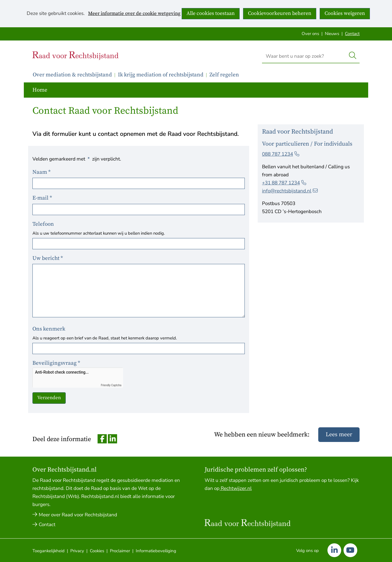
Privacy (77, 551)
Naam (42, 172)
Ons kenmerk (49, 329)
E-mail (43, 198)
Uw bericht (48, 258)
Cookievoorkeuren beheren (280, 13)
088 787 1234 (281, 154)
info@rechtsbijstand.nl (290, 191)
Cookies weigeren (345, 13)
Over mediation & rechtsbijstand (72, 75)
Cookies (97, 551)
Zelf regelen (224, 75)
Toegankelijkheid (48, 551)
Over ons (310, 34)
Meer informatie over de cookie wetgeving (134, 14)
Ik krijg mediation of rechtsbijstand (161, 75)
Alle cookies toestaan (211, 13)
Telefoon (43, 224)
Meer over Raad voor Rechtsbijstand (78, 515)
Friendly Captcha (111, 385)
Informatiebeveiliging (156, 551)
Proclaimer (120, 551)
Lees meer (339, 435)
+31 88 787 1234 (284, 183)
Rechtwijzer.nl (236, 488)
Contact (352, 34)
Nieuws (332, 34)
